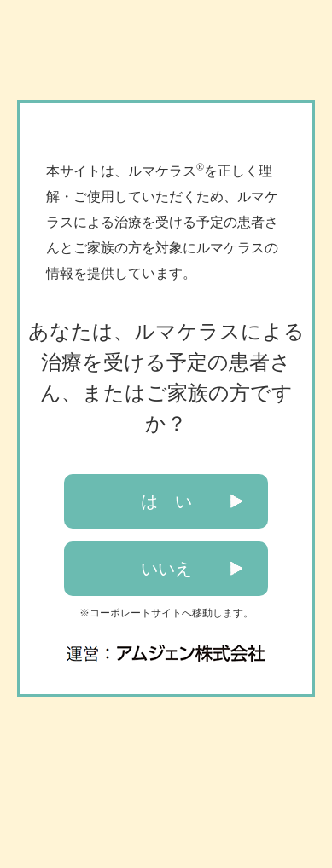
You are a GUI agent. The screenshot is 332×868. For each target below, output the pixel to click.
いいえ (166, 569)
